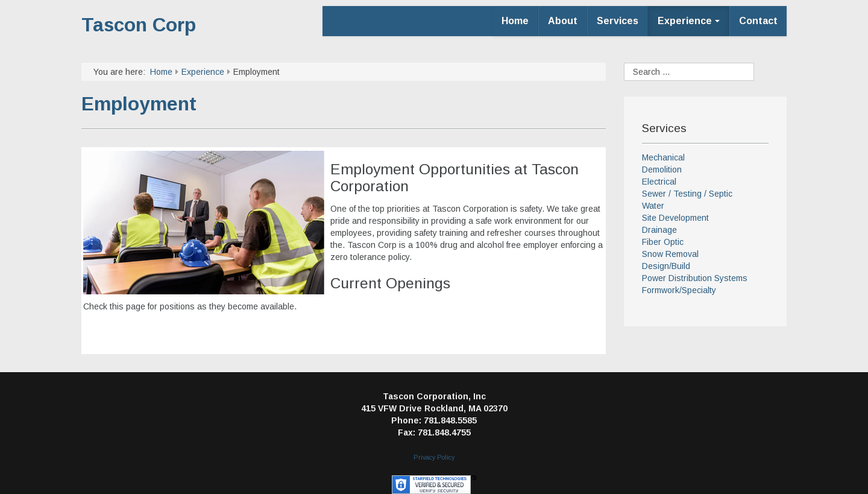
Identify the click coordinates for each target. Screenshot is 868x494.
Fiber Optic (663, 242)
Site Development (675, 218)
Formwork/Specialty (679, 290)
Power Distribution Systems (695, 278)
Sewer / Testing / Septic (687, 194)
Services (618, 21)
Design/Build (666, 266)
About (563, 21)
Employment (139, 104)
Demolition (662, 169)
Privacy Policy (434, 457)
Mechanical (663, 157)
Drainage (659, 230)
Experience (689, 21)
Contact (758, 21)
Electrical (659, 182)
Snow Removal (670, 254)
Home (515, 21)
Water (653, 206)
